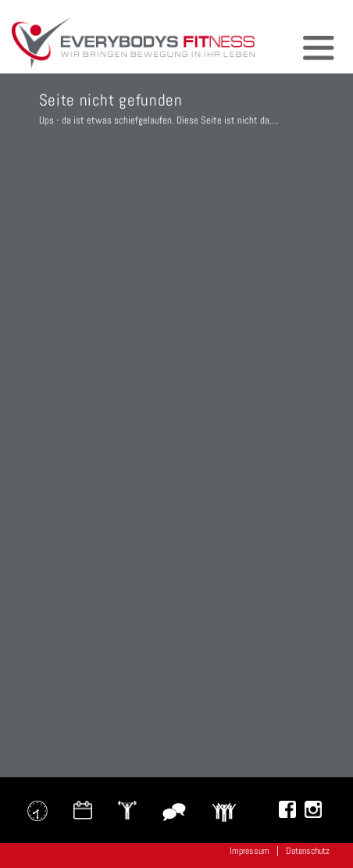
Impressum (250, 851)
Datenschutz (308, 851)
